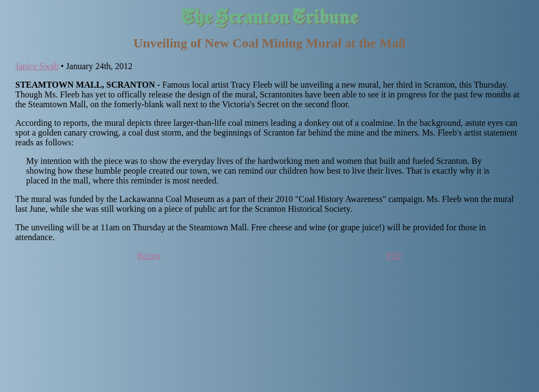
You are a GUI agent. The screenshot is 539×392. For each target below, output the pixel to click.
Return (149, 256)
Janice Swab (37, 66)
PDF (394, 256)
